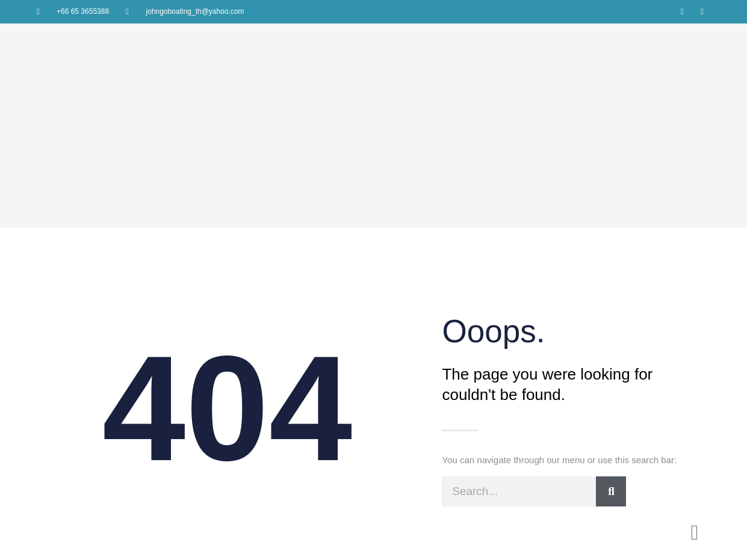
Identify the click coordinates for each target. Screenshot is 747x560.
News (521, 470)
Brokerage (482, 470)
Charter (440, 470)
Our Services (394, 470)
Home (350, 470)
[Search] (611, 359)
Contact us (561, 470)
